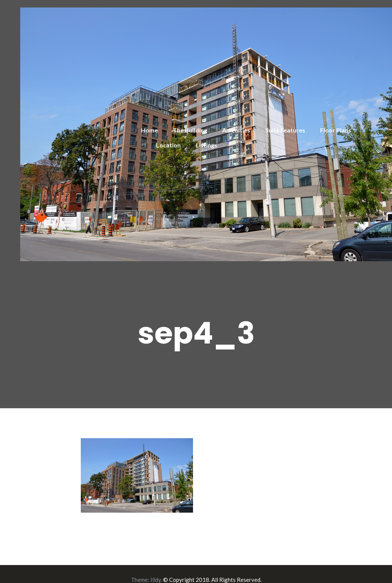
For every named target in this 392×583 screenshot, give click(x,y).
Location (168, 145)
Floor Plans (336, 130)
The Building (190, 130)
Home (149, 130)
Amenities (236, 130)
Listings (206, 145)
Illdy (156, 580)
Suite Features (285, 130)
